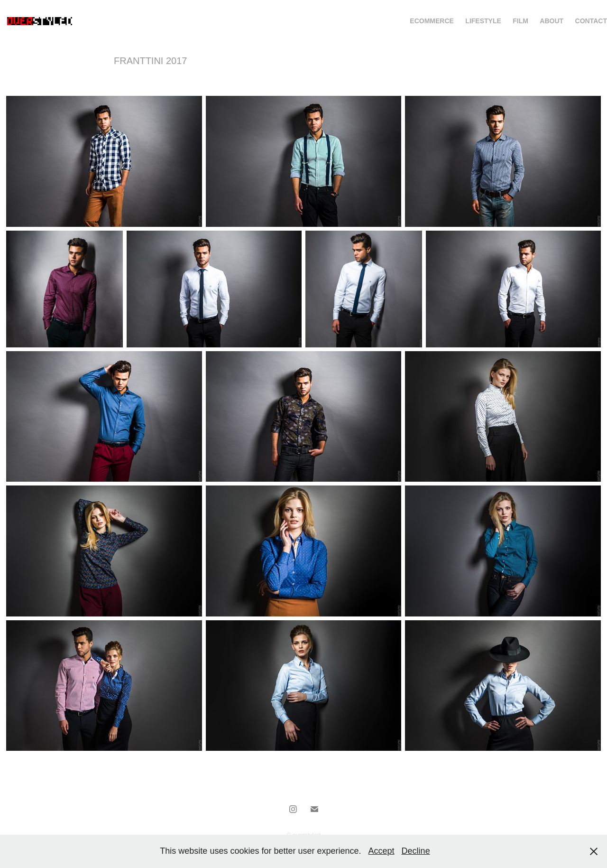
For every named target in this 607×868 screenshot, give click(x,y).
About (552, 21)
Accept (382, 851)
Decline (416, 851)
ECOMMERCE (432, 21)
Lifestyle (483, 21)
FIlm (520, 21)
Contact (591, 21)
